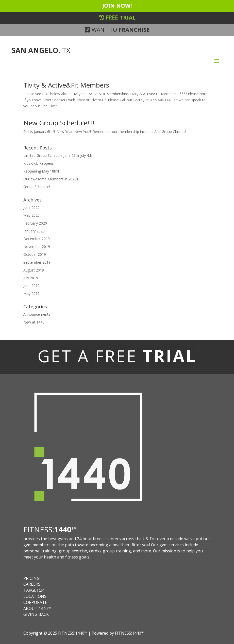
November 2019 (37, 247)
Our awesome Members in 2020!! (51, 179)
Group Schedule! (37, 187)
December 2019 (37, 239)
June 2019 (31, 286)
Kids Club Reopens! (39, 163)
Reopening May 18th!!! (41, 171)
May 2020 (31, 215)
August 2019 (34, 270)
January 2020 (34, 231)
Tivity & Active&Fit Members (66, 85)
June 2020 (31, 207)
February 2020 (35, 223)
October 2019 (35, 254)
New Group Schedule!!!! (59, 123)
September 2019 (37, 262)
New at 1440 (34, 322)
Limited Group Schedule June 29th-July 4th (58, 155)
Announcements (37, 314)
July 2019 (31, 278)
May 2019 (31, 293)
